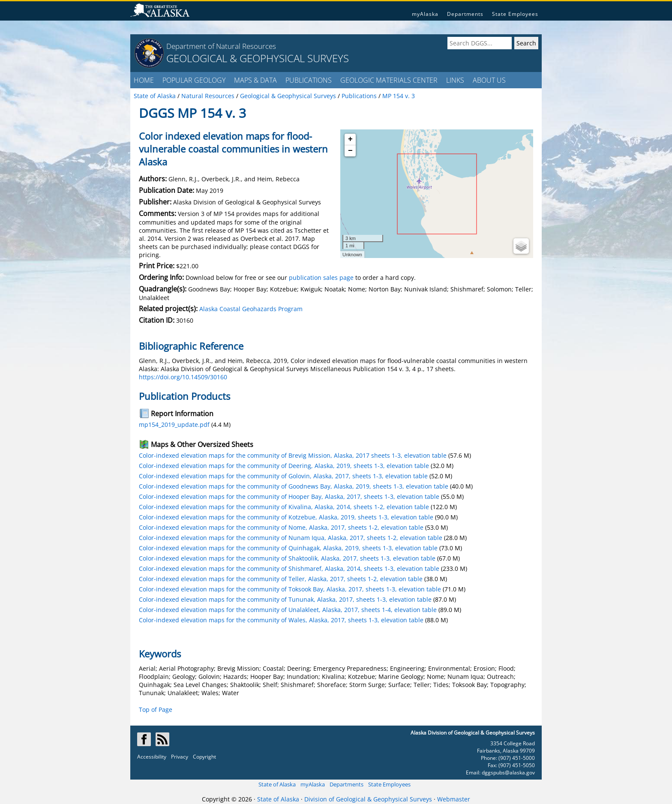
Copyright (204, 757)
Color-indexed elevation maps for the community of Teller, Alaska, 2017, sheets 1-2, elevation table (281, 579)
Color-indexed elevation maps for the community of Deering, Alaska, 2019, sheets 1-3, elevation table (284, 466)
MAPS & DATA (255, 80)
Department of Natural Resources (221, 46)
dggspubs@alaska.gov (508, 772)
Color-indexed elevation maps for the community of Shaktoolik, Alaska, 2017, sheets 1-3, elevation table (287, 558)
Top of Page (156, 709)
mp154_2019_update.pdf (174, 424)
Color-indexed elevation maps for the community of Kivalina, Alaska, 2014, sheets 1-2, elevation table (284, 507)
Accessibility (152, 757)
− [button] (350, 151)
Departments (465, 14)
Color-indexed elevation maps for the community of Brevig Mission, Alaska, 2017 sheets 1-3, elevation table (293, 455)
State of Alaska (277, 784)
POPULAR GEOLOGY (194, 80)
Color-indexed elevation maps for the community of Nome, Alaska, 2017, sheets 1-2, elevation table (281, 527)
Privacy (180, 757)
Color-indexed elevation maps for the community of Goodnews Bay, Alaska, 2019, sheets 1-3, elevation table (294, 486)
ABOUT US (489, 80)
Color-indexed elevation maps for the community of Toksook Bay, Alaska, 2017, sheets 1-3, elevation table (290, 589)
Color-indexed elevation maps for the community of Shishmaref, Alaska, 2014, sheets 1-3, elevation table (289, 568)
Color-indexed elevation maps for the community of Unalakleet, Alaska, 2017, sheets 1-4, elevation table (288, 610)
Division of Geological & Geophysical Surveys (368, 799)
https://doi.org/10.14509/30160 (183, 377)
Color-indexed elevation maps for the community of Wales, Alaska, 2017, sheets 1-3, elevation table (281, 620)
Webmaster (454, 799)
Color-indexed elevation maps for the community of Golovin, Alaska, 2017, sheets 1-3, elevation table (283, 476)
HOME (144, 80)
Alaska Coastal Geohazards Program (251, 309)
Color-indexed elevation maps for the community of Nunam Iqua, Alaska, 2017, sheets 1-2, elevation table (291, 538)
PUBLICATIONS (309, 80)
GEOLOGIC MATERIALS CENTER (389, 80)
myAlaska (425, 14)
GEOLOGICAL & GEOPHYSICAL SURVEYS (258, 58)
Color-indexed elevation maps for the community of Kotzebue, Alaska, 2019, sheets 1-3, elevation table (286, 517)
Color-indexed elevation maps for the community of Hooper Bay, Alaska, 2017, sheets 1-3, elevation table (289, 496)
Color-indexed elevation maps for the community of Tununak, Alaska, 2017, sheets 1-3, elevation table (285, 599)
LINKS (455, 80)
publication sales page (321, 277)
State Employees (515, 14)
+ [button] (350, 139)
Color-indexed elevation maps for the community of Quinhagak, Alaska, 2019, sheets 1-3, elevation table (288, 548)
